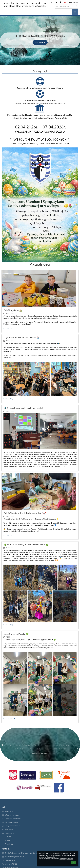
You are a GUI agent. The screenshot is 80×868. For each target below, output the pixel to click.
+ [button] (52, 2)
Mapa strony (9, 833)
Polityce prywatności (66, 859)
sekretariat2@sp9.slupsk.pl (15, 857)
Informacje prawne (12, 822)
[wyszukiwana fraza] (67, 6)
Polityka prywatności (12, 826)
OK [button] (74, 863)
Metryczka (9, 829)
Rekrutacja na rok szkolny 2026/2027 (40, 36)
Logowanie (73, 2)
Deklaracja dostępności (13, 819)
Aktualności (9, 844)
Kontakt (8, 840)
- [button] (57, 2)
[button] (65, 2)
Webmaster (9, 811)
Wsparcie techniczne (12, 815)
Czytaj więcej (9, 329)
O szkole (8, 837)
